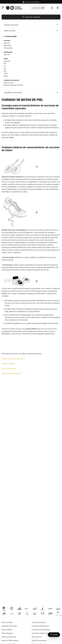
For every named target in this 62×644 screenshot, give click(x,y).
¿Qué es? (7, 43)
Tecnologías (8, 48)
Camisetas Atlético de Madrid (43, 633)
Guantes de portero (11, 25)
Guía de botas (10, 36)
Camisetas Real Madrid (40, 626)
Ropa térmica (37, 637)
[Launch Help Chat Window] (54, 635)
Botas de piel (8, 83)
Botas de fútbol (10, 31)
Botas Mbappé (7, 633)
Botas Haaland (7, 630)
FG (5, 66)
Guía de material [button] (31, 17)
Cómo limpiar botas (9, 369)
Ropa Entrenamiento (39, 640)
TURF (6, 73)
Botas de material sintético (13, 85)
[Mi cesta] (58, 8)
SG (5, 64)
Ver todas (59, 615)
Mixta (6, 76)
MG (5, 71)
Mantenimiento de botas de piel (13, 359)
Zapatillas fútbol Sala (9, 626)
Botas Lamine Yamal (9, 637)
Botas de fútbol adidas (10, 640)
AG (5, 69)
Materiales (8, 45)
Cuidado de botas (8, 364)
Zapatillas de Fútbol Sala (13, 92)
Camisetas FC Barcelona (41, 630)
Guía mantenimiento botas (11, 373)
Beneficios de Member (31, 2)
